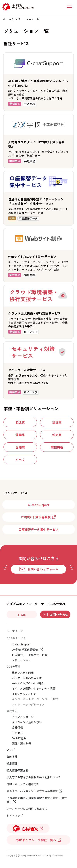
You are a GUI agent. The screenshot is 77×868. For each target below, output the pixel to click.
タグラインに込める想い (27, 722)
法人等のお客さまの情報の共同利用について (34, 777)
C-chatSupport (21, 644)
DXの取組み (19, 738)
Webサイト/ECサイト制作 (28, 683)
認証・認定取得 (21, 744)
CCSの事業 (13, 666)
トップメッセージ (23, 717)
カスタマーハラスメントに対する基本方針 (32, 791)
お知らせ (12, 757)
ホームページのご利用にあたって (27, 809)
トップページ (15, 631)
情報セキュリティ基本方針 (23, 784)
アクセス (17, 733)
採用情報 (12, 763)
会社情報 (17, 727)
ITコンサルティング (24, 694)
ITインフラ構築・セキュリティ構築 (33, 689)
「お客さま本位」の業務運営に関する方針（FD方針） (37, 800)
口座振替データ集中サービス (30, 655)
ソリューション (21, 660)
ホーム (7, 19)
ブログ (11, 750)
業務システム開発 (23, 673)
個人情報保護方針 (17, 770)
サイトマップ (15, 816)
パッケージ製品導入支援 (27, 678)
